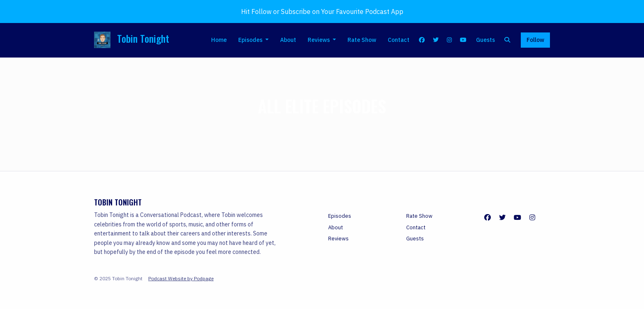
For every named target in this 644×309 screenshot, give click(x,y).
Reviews (319, 40)
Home (219, 40)
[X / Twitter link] (436, 40)
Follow (535, 40)
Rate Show (362, 40)
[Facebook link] (422, 40)
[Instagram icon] (532, 217)
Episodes (251, 40)
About (288, 40)
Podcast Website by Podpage (181, 278)
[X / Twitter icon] (502, 217)
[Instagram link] (450, 40)
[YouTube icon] (517, 217)
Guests (485, 40)
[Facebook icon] (488, 217)
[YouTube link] (463, 40)
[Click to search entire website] (508, 40)
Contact (399, 40)
